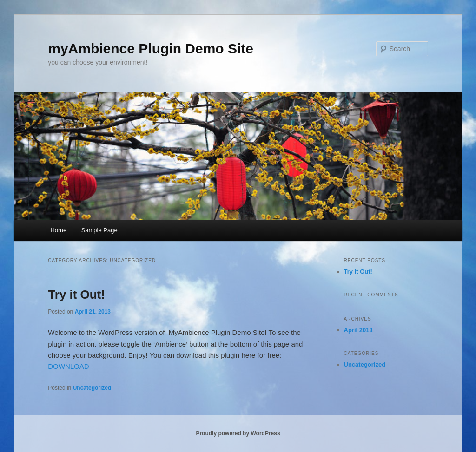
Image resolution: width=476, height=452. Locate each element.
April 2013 (358, 330)
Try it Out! (76, 295)
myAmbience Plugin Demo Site (151, 49)
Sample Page (99, 230)
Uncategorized (92, 388)
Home (58, 230)
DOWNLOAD (68, 366)
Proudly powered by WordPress (238, 433)
